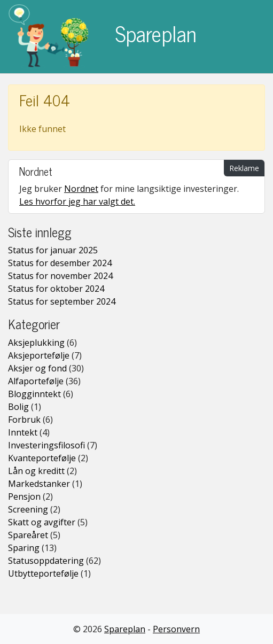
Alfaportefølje (36, 381)
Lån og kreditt (36, 471)
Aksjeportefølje (39, 355)
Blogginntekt (34, 394)
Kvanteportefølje (42, 458)
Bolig (18, 407)
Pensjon (24, 496)
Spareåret (28, 535)
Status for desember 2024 (60, 263)
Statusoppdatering (46, 561)
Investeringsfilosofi (46, 445)
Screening (28, 509)
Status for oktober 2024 (56, 289)
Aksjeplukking (36, 343)
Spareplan (103, 37)
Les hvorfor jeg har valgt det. (77, 201)
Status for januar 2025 (53, 250)
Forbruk (24, 420)
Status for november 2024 (60, 276)
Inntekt (23, 432)
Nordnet (81, 189)
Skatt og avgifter (42, 522)
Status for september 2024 (62, 301)
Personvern (176, 629)
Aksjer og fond (37, 368)
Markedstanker (39, 484)
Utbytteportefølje (43, 573)
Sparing (24, 548)
